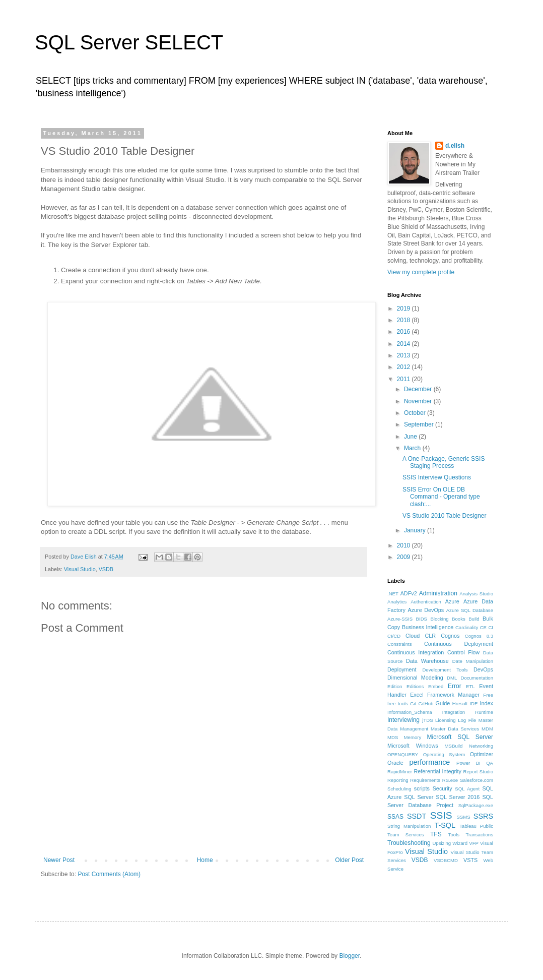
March (413, 448)
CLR (430, 636)
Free (488, 695)
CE (483, 627)
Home (205, 860)
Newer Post (59, 860)
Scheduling (399, 789)
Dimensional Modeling (415, 678)
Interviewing (403, 720)
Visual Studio (80, 569)
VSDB (106, 569)
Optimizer (482, 754)
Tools (454, 835)
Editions (415, 686)
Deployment (402, 669)
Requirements (425, 780)
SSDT (417, 816)
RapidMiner (400, 772)
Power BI (468, 763)
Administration (438, 593)
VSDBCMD (446, 860)
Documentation (477, 678)
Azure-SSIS (400, 619)
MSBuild (454, 746)
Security (443, 788)
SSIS (441, 815)
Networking (481, 746)
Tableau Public (476, 826)
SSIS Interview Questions (437, 477)
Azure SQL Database (470, 610)
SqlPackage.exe (476, 805)
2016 (404, 332)
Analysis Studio (476, 594)
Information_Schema (410, 712)
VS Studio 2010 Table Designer (445, 516)
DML (452, 678)
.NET (393, 594)
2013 (404, 355)
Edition (395, 686)
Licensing (446, 720)
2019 (404, 309)
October (416, 413)
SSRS (483, 816)
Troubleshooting (409, 843)
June (411, 437)
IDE (473, 703)
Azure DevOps (426, 610)
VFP (474, 843)
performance (430, 762)
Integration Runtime (468, 712)
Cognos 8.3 (479, 636)
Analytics (397, 602)
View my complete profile (421, 272)
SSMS (463, 817)
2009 (404, 557)
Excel (417, 695)
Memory (413, 737)
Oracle (395, 763)
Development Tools (445, 670)
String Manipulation (409, 826)
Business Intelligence (428, 627)
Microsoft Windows (413, 746)
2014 (404, 344)
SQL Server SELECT (129, 42)
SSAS (395, 817)
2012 (404, 367)
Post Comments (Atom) (109, 874)
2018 (404, 320)
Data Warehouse (427, 661)
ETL (470, 686)
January (416, 530)
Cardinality (467, 627)
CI (491, 627)
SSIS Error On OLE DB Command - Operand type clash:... (441, 497)
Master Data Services (455, 729)
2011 (404, 379)
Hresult (460, 703)
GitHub (426, 703)
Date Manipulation (473, 661)
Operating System (444, 754)
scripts (422, 788)
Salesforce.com (477, 780)
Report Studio (478, 772)
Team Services (406, 835)
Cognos (450, 636)
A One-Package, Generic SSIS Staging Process (444, 462)
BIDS (422, 619)
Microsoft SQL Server (460, 737)
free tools (398, 703)
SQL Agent (467, 789)
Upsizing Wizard (450, 843)
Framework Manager (453, 695)
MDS (393, 737)
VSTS (470, 860)
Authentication (426, 602)
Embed (436, 686)
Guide (443, 703)
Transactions (479, 835)
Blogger (349, 956)
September (420, 424)
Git (413, 703)
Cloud (413, 636)
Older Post (349, 860)
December (419, 389)
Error (455, 686)
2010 (404, 545)
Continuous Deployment (459, 644)
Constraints (400, 644)
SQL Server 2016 (458, 797)
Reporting (398, 780)
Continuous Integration (416, 652)
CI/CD (394, 636)
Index (487, 703)
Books (459, 619)
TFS (436, 834)
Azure (452, 601)
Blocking (439, 619)
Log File (467, 720)
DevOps (483, 669)
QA (490, 763)
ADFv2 (409, 593)
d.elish (455, 146)
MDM (487, 729)
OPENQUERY (403, 754)
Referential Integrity (437, 771)
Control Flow (463, 652)
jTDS (427, 720)
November (419, 401)
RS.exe (450, 780)
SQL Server (419, 797)
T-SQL (445, 825)
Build (474, 619)
